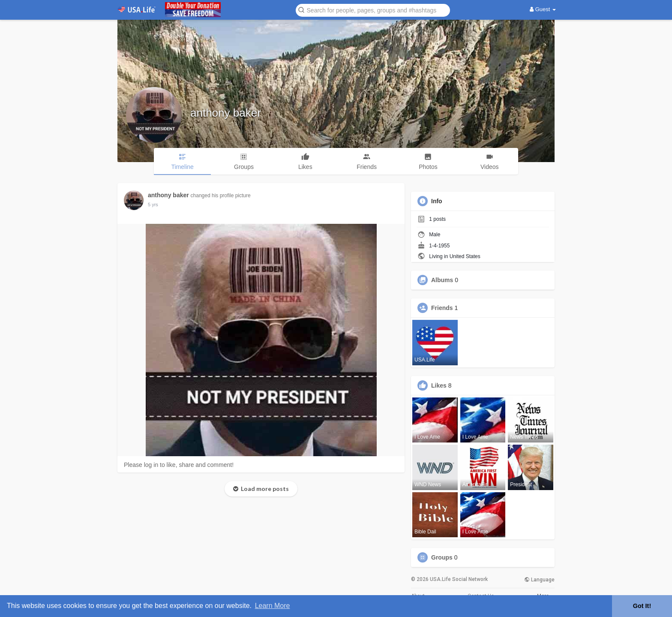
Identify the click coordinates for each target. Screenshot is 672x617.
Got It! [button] (642, 606)
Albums (442, 280)
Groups (442, 557)
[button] (373, 10)
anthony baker (226, 113)
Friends (442, 308)
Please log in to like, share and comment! (179, 465)
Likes (439, 385)
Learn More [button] (273, 606)
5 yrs (153, 205)
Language (539, 580)
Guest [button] (543, 9)
